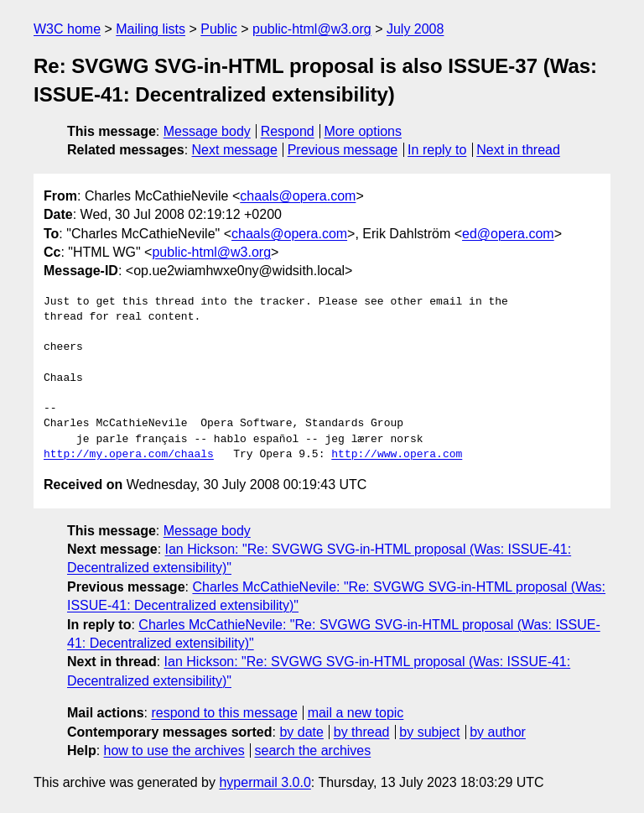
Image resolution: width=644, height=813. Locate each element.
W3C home (67, 29)
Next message (235, 150)
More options (364, 131)
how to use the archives (174, 750)
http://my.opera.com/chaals (129, 455)
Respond (288, 131)
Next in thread (518, 150)
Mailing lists (151, 29)
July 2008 (415, 29)
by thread (362, 732)
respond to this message (224, 713)
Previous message (343, 150)
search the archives (313, 750)
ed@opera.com (508, 234)
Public (219, 29)
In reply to (437, 150)
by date (301, 732)
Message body (207, 131)
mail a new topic (356, 713)
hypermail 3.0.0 (265, 782)
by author (498, 732)
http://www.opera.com (397, 455)
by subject (429, 732)
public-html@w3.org (312, 29)
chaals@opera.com (298, 196)
